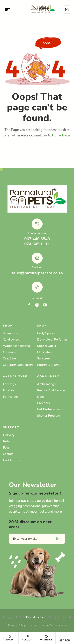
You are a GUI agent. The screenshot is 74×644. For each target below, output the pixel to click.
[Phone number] (37, 224)
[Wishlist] (46, 637)
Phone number (37, 233)
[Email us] (37, 258)
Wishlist (46, 640)
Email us (37, 267)
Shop (9, 640)
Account (28, 640)
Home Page (61, 135)
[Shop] (9, 637)
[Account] (28, 637)
